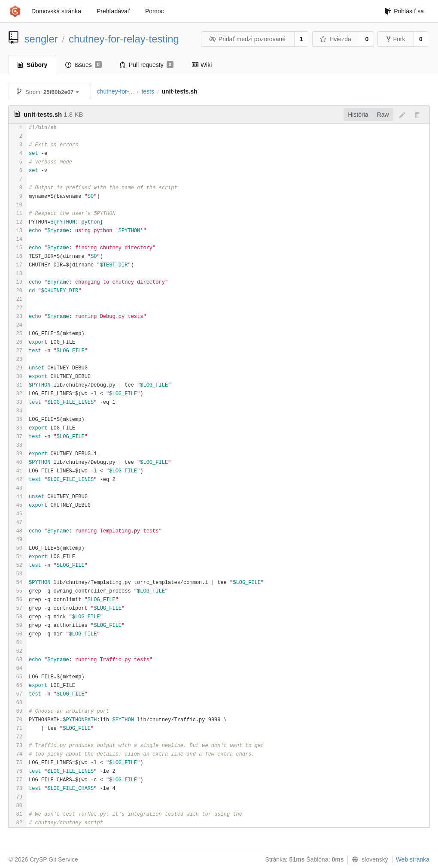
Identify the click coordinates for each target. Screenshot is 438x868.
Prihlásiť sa (404, 11)
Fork (396, 39)
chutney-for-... (116, 91)
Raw (383, 115)
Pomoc (155, 11)
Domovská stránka (56, 11)
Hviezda (336, 39)
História (358, 115)
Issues (84, 65)
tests (148, 91)
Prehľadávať (113, 11)
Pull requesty (147, 65)
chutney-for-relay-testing (124, 39)
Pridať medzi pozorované (247, 39)
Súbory (32, 65)
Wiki (202, 65)
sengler (41, 39)
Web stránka (413, 859)
